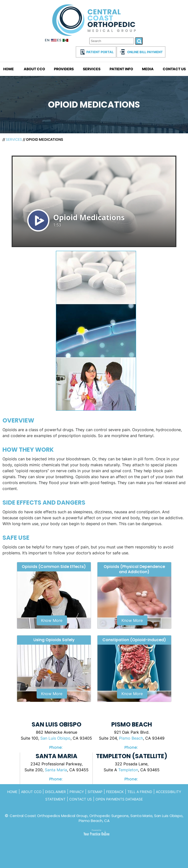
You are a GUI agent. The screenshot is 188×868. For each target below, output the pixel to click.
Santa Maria (56, 770)
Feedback (115, 792)
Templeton (128, 770)
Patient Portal (100, 52)
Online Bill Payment (145, 52)
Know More (52, 620)
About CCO (34, 69)
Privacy (77, 792)
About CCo (32, 792)
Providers (64, 69)
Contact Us (174, 69)
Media (148, 69)
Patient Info (121, 69)
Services (92, 69)
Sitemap (95, 792)
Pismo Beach (131, 738)
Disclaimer (55, 792)
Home (9, 69)
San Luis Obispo (55, 738)
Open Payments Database (119, 799)
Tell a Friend (140, 792)
